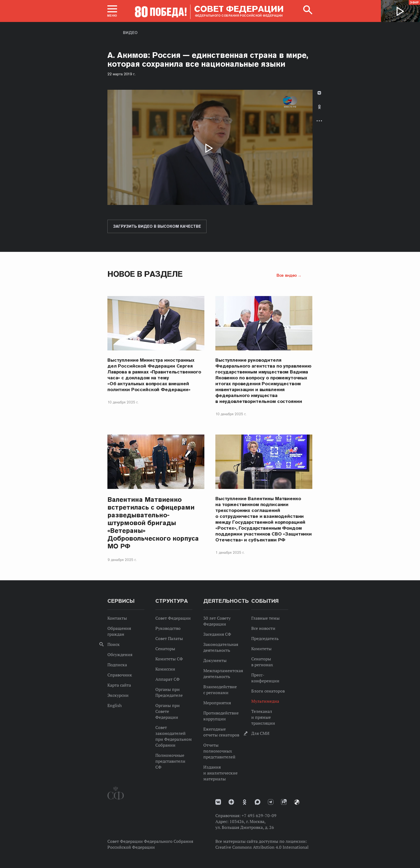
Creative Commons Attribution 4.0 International (262, 847)
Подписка (117, 665)
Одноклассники (319, 107)
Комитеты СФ (169, 659)
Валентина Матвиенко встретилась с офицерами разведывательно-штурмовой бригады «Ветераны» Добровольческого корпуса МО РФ (153, 523)
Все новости (263, 628)
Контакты (117, 618)
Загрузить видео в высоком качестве (157, 226)
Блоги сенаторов (268, 691)
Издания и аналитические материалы (220, 773)
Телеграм (271, 802)
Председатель (265, 638)
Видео (130, 33)
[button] (112, 11)
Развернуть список (319, 121)
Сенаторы (165, 649)
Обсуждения (120, 654)
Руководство (168, 628)
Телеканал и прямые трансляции (263, 717)
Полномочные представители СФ (170, 761)
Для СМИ (260, 733)
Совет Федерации (173, 618)
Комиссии (165, 669)
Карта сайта (119, 685)
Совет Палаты (169, 638)
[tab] (319, 111)
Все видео (287, 275)
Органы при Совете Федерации (168, 711)
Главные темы (265, 618)
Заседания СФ (217, 634)
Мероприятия (217, 703)
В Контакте (319, 93)
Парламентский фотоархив (297, 802)
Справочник (120, 675)
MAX (258, 802)
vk (218, 802)
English (115, 705)
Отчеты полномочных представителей (219, 751)
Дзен (231, 802)
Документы (215, 660)
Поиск (114, 644)
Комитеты (261, 649)
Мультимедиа (265, 701)
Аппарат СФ (168, 679)
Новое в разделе (145, 274)
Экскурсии (118, 695)
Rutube (284, 802)
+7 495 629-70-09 (259, 815)
